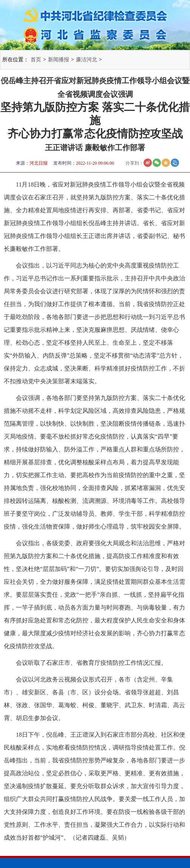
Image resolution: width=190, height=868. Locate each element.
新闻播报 (59, 60)
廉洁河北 (87, 60)
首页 (36, 60)
